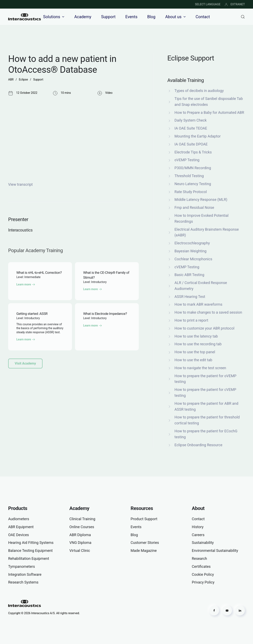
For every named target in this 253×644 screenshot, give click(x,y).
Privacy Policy (203, 582)
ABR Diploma (80, 535)
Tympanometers (22, 566)
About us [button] (175, 17)
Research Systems (23, 582)
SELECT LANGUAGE (208, 4)
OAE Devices (18, 535)
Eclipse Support (191, 58)
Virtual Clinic (80, 551)
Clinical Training (82, 519)
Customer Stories (145, 543)
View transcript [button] (20, 184)
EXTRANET (235, 4)
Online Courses (82, 527)
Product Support (144, 519)
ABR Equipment (21, 527)
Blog (151, 17)
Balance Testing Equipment (30, 551)
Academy (83, 17)
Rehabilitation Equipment (29, 558)
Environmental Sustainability (215, 551)
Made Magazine (144, 551)
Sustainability (203, 543)
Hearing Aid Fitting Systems (31, 543)
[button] (243, 17)
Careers (198, 535)
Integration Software (25, 574)
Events (131, 17)
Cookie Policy (203, 574)
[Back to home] (25, 17)
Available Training (186, 80)
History (198, 527)
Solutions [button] (54, 17)
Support (108, 17)
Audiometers (19, 519)
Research (200, 558)
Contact (203, 17)
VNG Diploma (81, 543)
